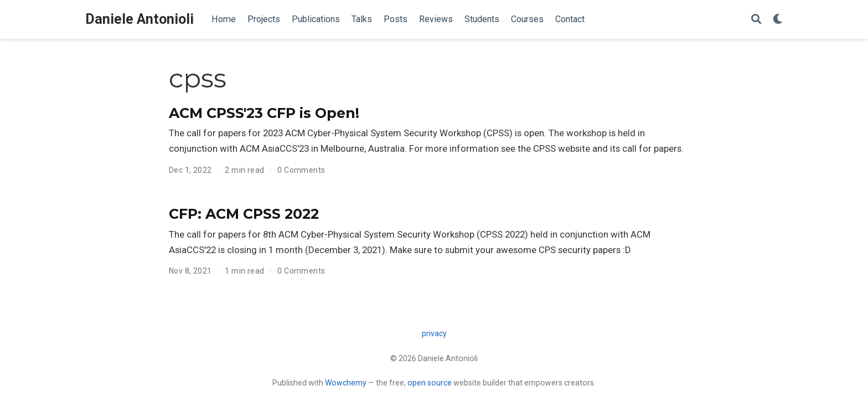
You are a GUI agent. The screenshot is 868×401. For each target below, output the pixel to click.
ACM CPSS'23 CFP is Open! (264, 113)
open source (430, 383)
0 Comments (301, 170)
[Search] (756, 20)
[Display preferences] (778, 20)
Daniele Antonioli (139, 19)
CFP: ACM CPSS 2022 (244, 214)
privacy (434, 333)
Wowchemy (346, 383)
